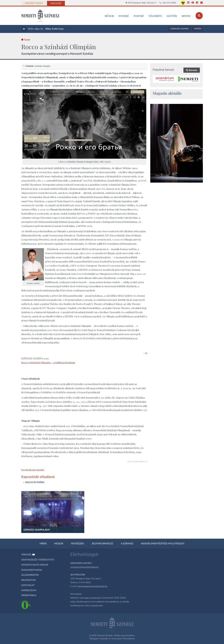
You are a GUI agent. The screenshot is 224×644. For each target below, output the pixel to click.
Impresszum (29, 590)
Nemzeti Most (34, 3)
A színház (127, 544)
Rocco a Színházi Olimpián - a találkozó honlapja (48, 362)
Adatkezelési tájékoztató (38, 560)
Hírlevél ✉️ (28, 555)
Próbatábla (29, 595)
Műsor (59, 544)
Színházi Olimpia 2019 (37, 530)
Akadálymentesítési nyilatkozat (163, 544)
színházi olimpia (42, 66)
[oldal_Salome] (177, 143)
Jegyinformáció (102, 544)
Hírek (43, 544)
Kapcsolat (28, 585)
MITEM (186, 16)
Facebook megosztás (33, 470)
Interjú (124, 16)
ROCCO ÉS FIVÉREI (35, 482)
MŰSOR (109, 16)
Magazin (56, 3)
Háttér (172, 16)
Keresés (192, 70)
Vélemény (155, 16)
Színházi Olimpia (180, 29)
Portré (139, 16)
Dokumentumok (32, 570)
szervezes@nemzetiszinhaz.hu (84, 567)
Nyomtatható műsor (35, 565)
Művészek (77, 544)
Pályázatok (29, 580)
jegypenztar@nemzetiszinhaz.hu (92, 586)
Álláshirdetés (30, 575)
